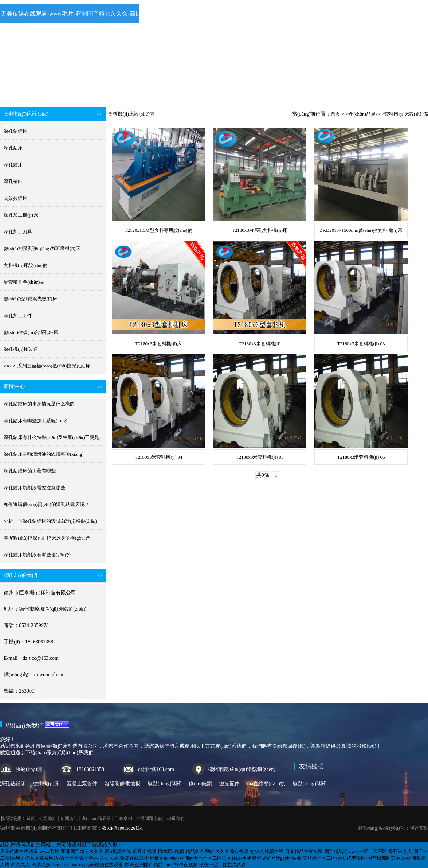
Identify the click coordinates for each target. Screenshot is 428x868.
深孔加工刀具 (18, 232)
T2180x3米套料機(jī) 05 (260, 457)
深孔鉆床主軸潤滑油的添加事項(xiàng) (44, 454)
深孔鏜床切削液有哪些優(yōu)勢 (37, 555)
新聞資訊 (134, 91)
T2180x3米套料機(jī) (260, 344)
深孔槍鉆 (13, 181)
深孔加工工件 (18, 316)
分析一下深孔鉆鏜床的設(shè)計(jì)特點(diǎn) (50, 521)
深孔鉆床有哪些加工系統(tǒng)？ (36, 421)
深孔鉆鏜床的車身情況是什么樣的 (39, 404)
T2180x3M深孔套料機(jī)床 (260, 230)
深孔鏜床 (13, 165)
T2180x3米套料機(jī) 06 (361, 457)
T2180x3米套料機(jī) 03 (361, 344)
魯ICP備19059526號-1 (123, 828)
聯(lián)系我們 (352, 91)
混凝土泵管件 (82, 784)
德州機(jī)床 (46, 784)
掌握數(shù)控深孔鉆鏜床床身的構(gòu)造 (47, 538)
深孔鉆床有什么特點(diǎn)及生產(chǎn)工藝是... (53, 437)
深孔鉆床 (13, 148)
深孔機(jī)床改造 (21, 349)
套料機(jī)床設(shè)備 (25, 265)
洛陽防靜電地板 (122, 784)
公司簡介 (80, 91)
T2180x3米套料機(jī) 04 (158, 457)
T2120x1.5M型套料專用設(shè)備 (158, 230)
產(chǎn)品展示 (189, 91)
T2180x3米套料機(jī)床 (158, 344)
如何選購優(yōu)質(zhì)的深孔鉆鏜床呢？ (46, 504)
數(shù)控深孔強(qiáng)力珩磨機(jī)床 (42, 248)
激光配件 (229, 784)
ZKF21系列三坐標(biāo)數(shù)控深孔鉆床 (47, 366)
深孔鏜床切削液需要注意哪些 (34, 488)
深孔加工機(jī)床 (21, 215)
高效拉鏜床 (15, 198)
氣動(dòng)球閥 (164, 784)
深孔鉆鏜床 (15, 131)
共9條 (263, 475)
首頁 (26, 91)
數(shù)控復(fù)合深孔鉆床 (31, 332)
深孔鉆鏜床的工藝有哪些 (30, 471)
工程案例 (243, 91)
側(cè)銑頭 (200, 784)
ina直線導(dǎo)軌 (266, 784)
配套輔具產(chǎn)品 (24, 282)
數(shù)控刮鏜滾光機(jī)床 (30, 299)
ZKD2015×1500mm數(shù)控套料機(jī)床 (361, 230)
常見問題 (298, 91)
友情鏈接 (311, 766)
